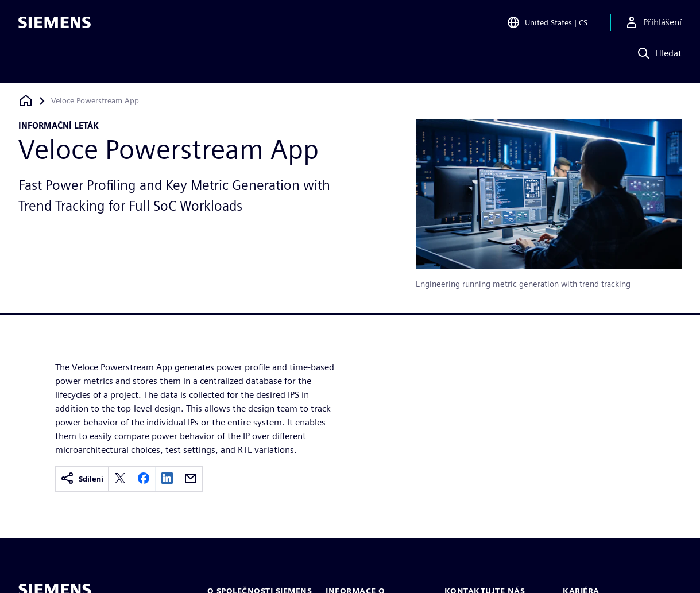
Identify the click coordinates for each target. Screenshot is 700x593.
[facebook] (144, 479)
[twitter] (120, 479)
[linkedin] (167, 479)
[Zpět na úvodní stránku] (26, 101)
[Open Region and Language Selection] (547, 25)
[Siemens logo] (55, 25)
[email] (191, 479)
